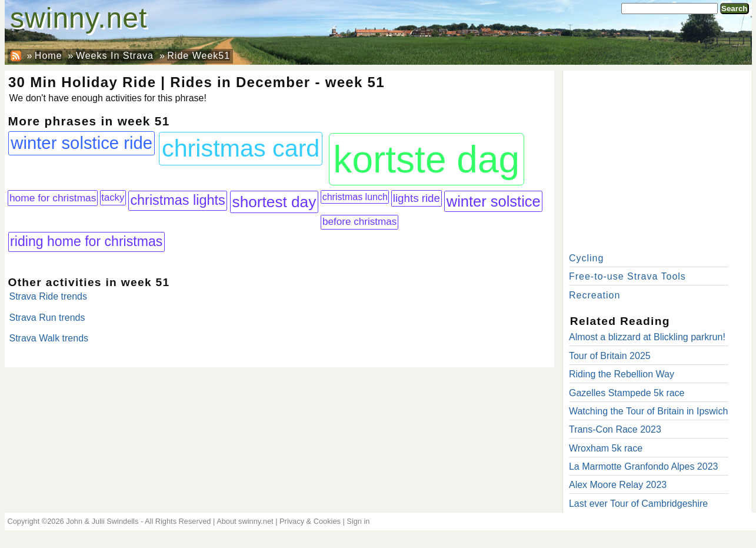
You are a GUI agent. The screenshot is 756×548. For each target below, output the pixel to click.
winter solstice (494, 201)
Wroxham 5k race (606, 448)
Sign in (358, 521)
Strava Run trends (47, 318)
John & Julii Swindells (102, 521)
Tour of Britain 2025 (610, 356)
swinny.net (79, 18)
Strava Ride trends (49, 296)
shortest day (274, 202)
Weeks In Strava (115, 56)
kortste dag (426, 160)
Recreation (595, 295)
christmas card (241, 148)
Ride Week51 (199, 56)
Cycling (586, 258)
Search (734, 9)
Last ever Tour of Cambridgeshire (638, 504)
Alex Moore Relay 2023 (618, 485)
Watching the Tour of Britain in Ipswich (648, 411)
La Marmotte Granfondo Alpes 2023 (644, 466)
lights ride (417, 198)
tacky (113, 197)
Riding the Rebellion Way (622, 374)
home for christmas (53, 198)
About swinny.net (245, 521)
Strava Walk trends (49, 338)
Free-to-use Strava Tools (627, 276)
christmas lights (177, 200)
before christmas (359, 222)
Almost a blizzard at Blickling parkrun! (647, 337)
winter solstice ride (81, 143)
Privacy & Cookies (310, 521)
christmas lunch (355, 197)
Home (49, 56)
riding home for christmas (86, 241)
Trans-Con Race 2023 (615, 429)
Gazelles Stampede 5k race (627, 393)
